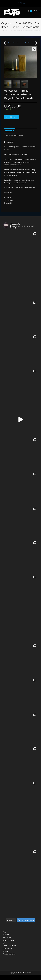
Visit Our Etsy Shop (9, 954)
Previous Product (13, 43)
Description (10, 131)
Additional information (14, 136)
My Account (7, 938)
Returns (5, 951)
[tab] (20, 131)
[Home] (2, 31)
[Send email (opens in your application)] (23, 3)
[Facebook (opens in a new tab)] (18, 3)
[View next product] (35, 43)
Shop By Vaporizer (9, 940)
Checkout (6, 935)
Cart (4, 932)
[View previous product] (6, 43)
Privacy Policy (7, 948)
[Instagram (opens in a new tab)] (21, 3)
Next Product (29, 43)
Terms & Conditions (9, 946)
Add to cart (11, 117)
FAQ (4, 943)
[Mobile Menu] (36, 11)
